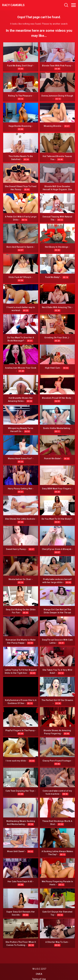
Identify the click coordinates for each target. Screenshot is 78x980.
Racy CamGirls (13, 5)
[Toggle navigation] (73, 5)
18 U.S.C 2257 (39, 969)
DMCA (39, 974)
